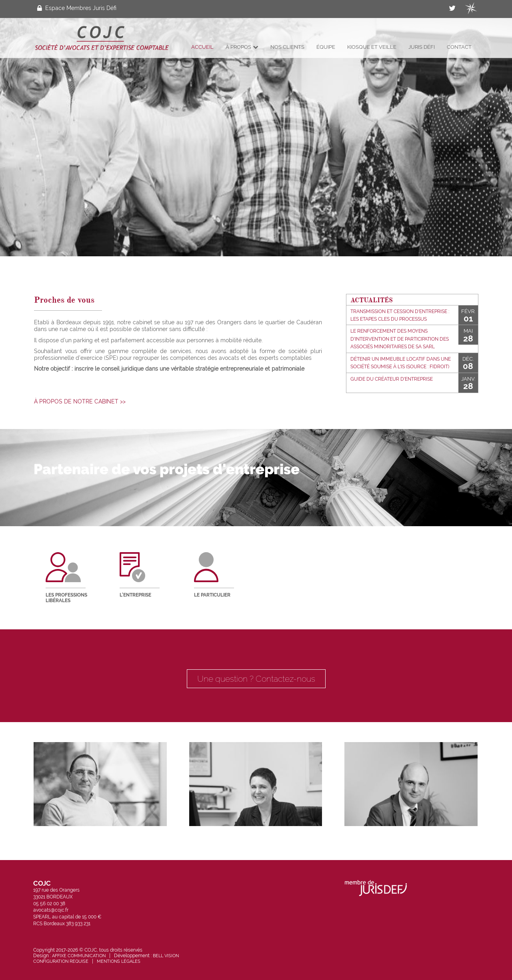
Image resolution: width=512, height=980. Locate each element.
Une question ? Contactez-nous (256, 679)
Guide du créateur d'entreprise (392, 379)
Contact (459, 47)
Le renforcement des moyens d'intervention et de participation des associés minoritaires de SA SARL (400, 339)
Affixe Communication (79, 956)
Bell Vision (166, 956)
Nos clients (287, 47)
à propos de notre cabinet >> (80, 401)
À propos (242, 47)
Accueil (202, 47)
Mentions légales (119, 961)
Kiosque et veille (372, 47)
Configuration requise (61, 961)
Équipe (326, 47)
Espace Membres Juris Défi (77, 8)
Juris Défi (422, 47)
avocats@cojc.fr (51, 910)
